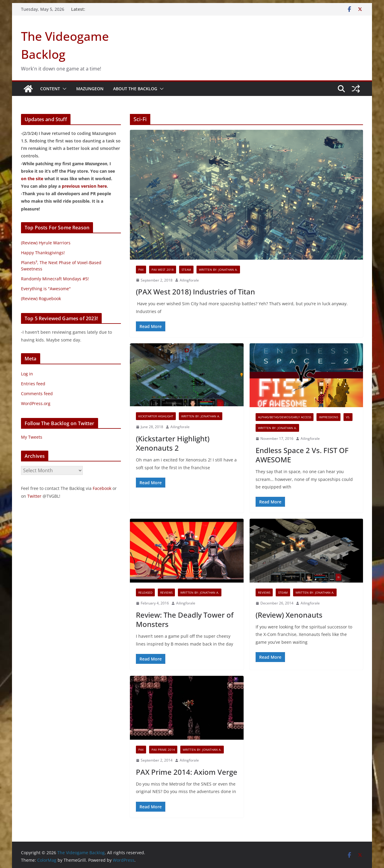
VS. (348, 417)
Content (50, 89)
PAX (141, 270)
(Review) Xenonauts (289, 615)
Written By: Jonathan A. (218, 270)
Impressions (328, 417)
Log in (27, 374)
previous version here (84, 186)
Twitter (34, 496)
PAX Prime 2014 (163, 750)
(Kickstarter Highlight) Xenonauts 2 (173, 443)
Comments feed (37, 394)
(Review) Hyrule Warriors (46, 243)
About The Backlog (135, 89)
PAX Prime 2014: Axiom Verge (187, 772)
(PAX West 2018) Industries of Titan (195, 292)
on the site (32, 179)
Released (145, 592)
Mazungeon (90, 89)
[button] (63, 89)
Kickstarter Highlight (156, 416)
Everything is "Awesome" (46, 289)
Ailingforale (189, 280)
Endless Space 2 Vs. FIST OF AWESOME (302, 455)
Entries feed (33, 384)
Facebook (102, 488)
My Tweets (32, 437)
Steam (186, 270)
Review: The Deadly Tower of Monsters (185, 619)
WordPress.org (36, 403)
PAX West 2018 (163, 270)
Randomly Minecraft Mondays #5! (55, 279)
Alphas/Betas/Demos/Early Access (285, 417)
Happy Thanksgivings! (43, 253)
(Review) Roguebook (41, 298)
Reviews (166, 592)
